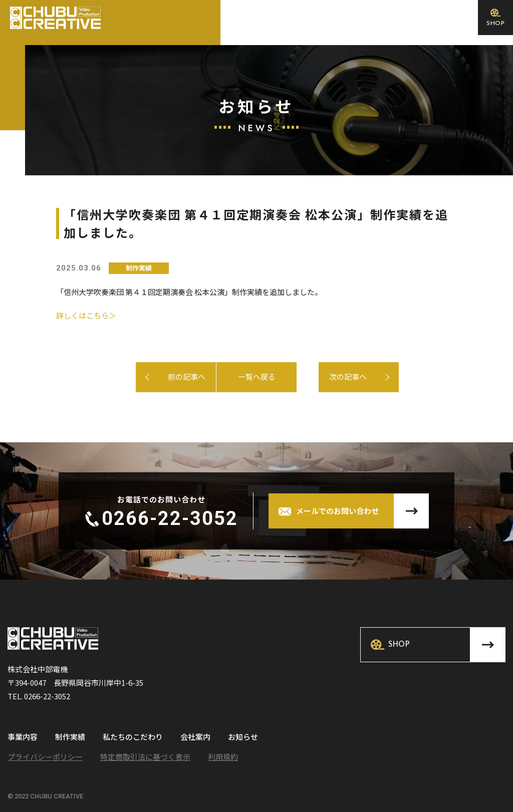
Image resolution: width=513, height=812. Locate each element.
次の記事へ (326, 376)
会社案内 (195, 737)
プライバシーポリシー (45, 757)
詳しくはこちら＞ (86, 315)
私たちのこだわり (133, 737)
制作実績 (70, 737)
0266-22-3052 (170, 518)
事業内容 (23, 737)
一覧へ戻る (257, 376)
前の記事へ (187, 376)
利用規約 (223, 757)
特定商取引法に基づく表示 (145, 757)
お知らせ (243, 737)
